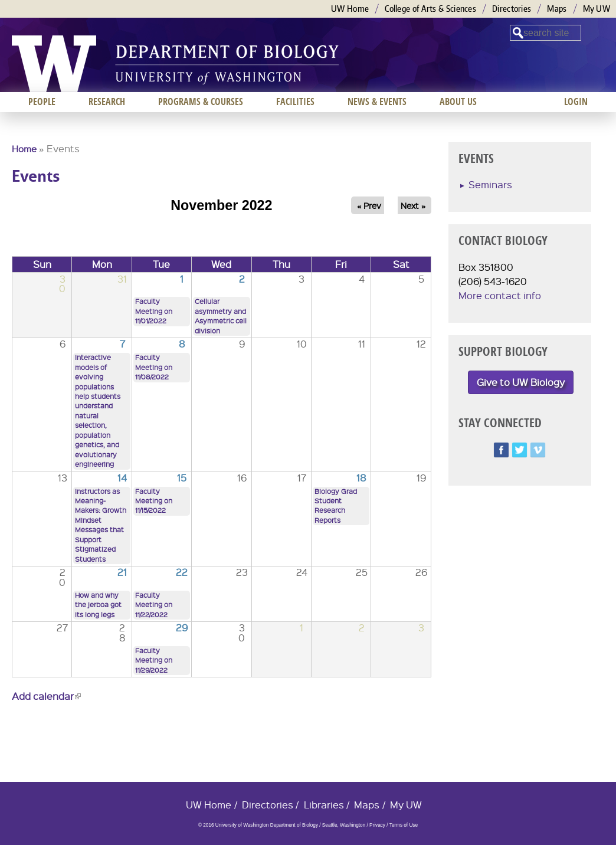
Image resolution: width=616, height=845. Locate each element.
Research (107, 101)
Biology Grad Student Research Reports (336, 506)
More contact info (500, 295)
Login (576, 101)
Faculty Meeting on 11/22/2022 (154, 605)
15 (182, 478)
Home (24, 149)
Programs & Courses (201, 101)
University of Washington (54, 64)
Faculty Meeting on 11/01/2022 (154, 311)
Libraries (324, 805)
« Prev (369, 205)
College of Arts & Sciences (430, 9)
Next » (413, 205)
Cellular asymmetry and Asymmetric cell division (221, 316)
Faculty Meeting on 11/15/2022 (154, 501)
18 (361, 478)
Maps (557, 9)
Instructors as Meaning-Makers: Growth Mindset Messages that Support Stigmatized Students (101, 525)
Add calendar (46, 696)
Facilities (295, 101)
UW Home (350, 9)
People (42, 101)
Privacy (377, 825)
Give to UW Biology (521, 382)
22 (182, 572)
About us (458, 101)
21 (122, 572)
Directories (512, 9)
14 (122, 478)
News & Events (377, 101)
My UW (597, 9)
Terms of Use (404, 825)
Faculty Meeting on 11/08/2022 (154, 367)
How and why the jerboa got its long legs (98, 605)
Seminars (490, 184)
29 (182, 628)
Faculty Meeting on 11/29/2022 (154, 660)
